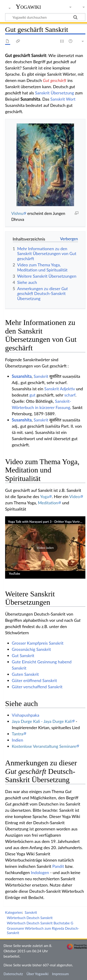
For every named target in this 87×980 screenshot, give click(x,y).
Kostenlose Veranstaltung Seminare (44, 746)
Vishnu (17, 213)
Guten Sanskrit (25, 674)
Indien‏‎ (18, 740)
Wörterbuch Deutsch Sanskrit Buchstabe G (40, 923)
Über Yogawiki (37, 974)
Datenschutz (13, 974)
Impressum (60, 974)
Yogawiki (28, 7)
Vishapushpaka (26, 715)
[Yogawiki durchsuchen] (45, 17)
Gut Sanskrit (23, 655)
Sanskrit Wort (63, 99)
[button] (45, 547)
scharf (70, 395)
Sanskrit (41, 376)
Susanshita (22, 376)
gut (32, 395)
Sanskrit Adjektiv (60, 389)
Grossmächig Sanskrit (31, 649)
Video (74, 496)
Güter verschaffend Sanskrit (37, 687)
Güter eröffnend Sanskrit (34, 680)
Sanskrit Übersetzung (55, 93)
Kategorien (14, 912)
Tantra (18, 734)
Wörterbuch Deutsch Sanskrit (30, 918)
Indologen (40, 872)
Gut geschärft (55, 80)
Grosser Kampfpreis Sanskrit (38, 643)
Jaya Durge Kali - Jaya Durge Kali (42, 721)
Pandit (58, 866)
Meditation (48, 503)
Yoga (45, 496)
